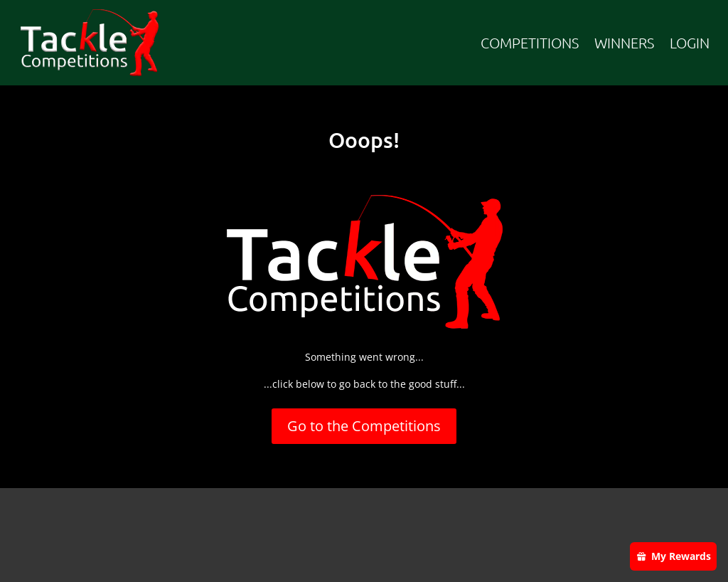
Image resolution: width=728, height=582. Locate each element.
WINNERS (624, 43)
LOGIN (690, 43)
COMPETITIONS (530, 43)
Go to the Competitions (364, 426)
